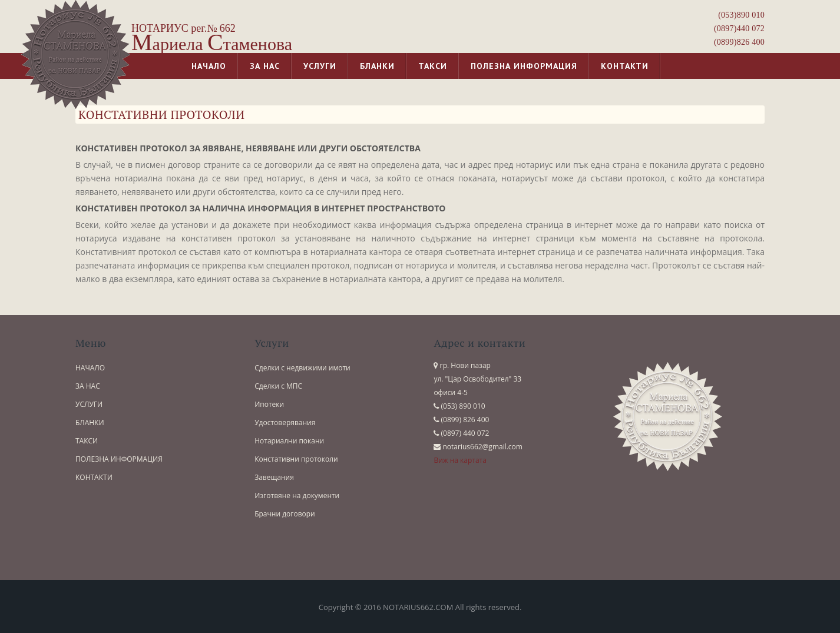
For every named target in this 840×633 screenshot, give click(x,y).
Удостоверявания (285, 422)
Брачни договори (285, 514)
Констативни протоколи (296, 459)
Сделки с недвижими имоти (302, 368)
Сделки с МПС (278, 386)
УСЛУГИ (89, 404)
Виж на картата (460, 460)
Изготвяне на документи (297, 496)
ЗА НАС (88, 386)
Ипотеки (269, 404)
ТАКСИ (87, 441)
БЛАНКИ (90, 422)
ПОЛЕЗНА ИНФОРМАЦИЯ (119, 459)
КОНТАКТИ (94, 477)
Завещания (274, 477)
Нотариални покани (289, 441)
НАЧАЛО (90, 368)
